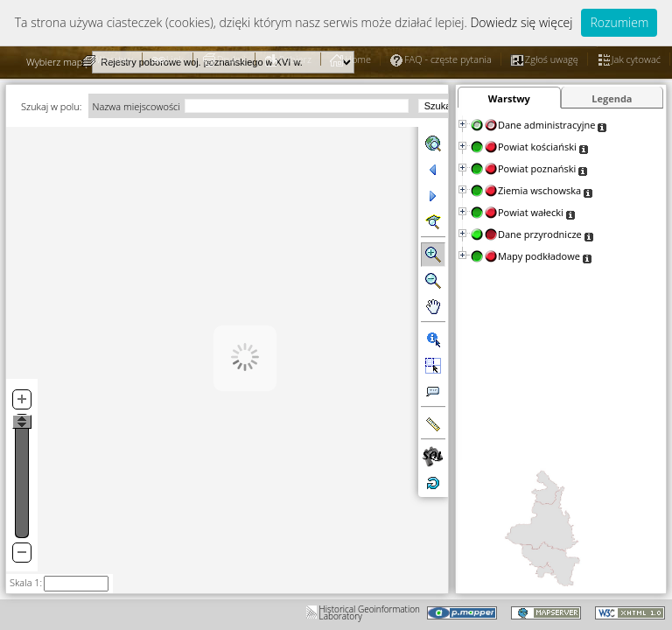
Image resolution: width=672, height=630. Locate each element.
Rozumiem (619, 22)
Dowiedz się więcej (521, 22)
